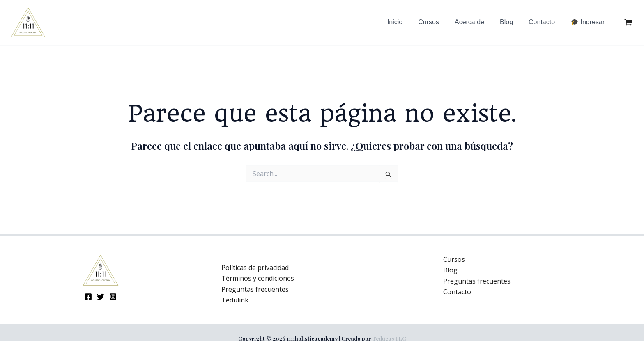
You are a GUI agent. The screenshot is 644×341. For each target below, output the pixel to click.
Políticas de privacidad (255, 268)
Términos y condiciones (258, 278)
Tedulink (235, 300)
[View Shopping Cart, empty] (628, 23)
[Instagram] (113, 297)
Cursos (454, 259)
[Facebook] (88, 297)
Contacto (457, 292)
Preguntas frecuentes (255, 289)
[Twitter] (101, 297)
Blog (450, 270)
